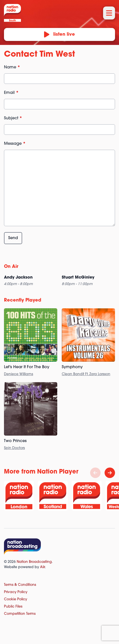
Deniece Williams (19, 374)
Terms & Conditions (20, 585)
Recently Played (23, 300)
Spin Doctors (14, 448)
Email (11, 93)
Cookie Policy (16, 599)
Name (12, 67)
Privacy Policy (16, 592)
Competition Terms (20, 614)
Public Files (13, 607)
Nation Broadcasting (34, 562)
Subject (13, 118)
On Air (11, 267)
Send (13, 238)
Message (15, 144)
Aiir (42, 567)
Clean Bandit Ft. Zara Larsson (86, 374)
